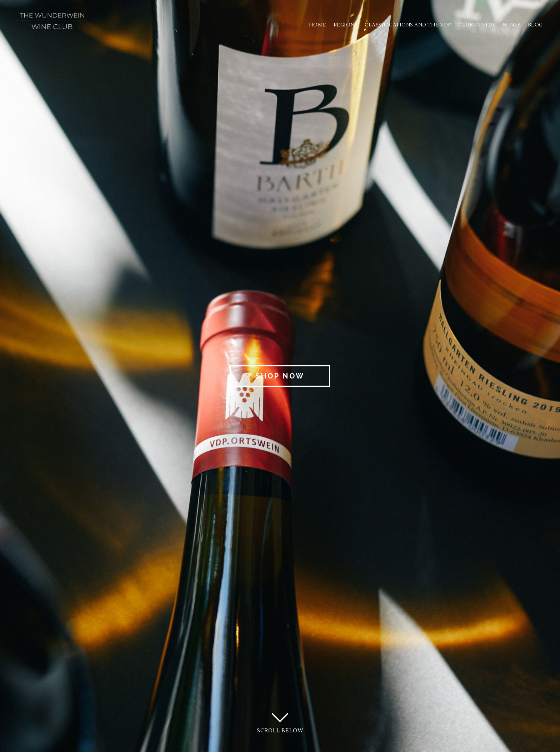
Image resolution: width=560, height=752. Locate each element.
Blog (535, 25)
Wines (511, 25)
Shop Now (280, 376)
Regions (345, 25)
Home (317, 25)
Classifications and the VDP (408, 25)
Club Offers (476, 25)
